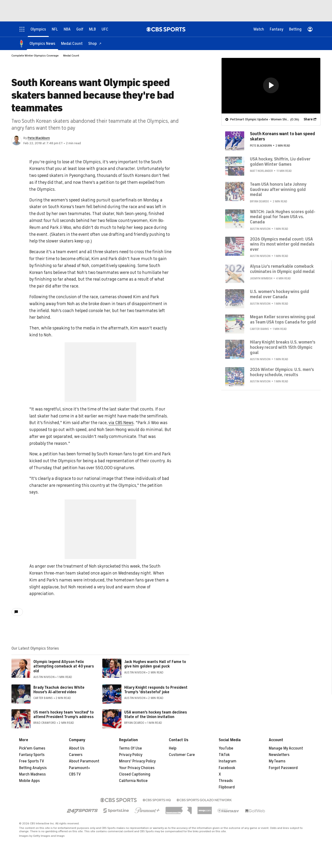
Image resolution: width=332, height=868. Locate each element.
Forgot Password (283, 768)
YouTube (226, 748)
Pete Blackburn (39, 138)
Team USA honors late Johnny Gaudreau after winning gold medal (278, 189)
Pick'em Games (32, 748)
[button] (271, 85)
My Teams (277, 761)
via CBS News (121, 423)
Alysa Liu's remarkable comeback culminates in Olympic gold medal (282, 269)
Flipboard (227, 787)
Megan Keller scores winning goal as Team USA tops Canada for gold (283, 319)
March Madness (32, 774)
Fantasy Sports (32, 755)
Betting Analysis (33, 768)
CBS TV (75, 774)
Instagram (228, 761)
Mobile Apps (29, 781)
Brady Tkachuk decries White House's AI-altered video (59, 690)
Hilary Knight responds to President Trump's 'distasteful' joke (156, 690)
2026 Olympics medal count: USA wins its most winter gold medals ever (282, 244)
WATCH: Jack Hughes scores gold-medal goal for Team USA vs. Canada (283, 217)
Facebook (227, 768)
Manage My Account (286, 748)
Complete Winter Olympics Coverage (35, 56)
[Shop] (95, 44)
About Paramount (84, 761)
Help (173, 748)
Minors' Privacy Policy (137, 761)
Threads (226, 781)
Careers (76, 755)
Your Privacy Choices (137, 768)
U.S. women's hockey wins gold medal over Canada (280, 294)
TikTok (224, 755)
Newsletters (279, 755)
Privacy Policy (131, 755)
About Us (77, 748)
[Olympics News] (42, 44)
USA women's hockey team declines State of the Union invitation (156, 715)
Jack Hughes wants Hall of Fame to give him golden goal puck (155, 664)
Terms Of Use (130, 748)
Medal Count (71, 56)
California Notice (133, 781)
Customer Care (182, 755)
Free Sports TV (32, 761)
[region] (271, 86)
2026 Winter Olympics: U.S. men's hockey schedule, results (282, 372)
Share (308, 119)
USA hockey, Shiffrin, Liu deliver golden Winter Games (280, 162)
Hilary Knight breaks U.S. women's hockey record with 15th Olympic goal (283, 347)
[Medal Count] (72, 44)
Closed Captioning (135, 774)
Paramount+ (80, 768)
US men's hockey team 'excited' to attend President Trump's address (64, 715)
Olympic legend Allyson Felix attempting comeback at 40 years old (64, 666)
